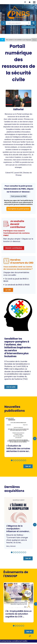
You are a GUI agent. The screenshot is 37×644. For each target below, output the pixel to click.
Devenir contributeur (14, 248)
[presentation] (35, 439)
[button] (25, 2)
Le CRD (8, 290)
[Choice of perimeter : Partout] (3, 23)
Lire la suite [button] (11, 387)
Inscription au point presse (18, 209)
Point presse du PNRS (19, 196)
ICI (29, 155)
